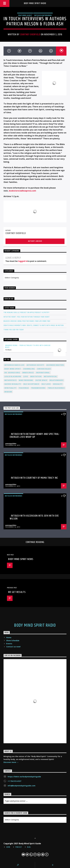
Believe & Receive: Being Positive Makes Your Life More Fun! (27, 321)
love (26, 377)
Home (9, 637)
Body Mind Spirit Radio (35, 3)
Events (9, 644)
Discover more (11, 762)
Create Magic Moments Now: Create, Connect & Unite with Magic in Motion (34, 325)
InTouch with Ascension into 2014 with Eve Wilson (34, 517)
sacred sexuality (13, 384)
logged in (23, 261)
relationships (57, 380)
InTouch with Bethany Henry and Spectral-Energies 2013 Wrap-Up (35, 436)
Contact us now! (13, 647)
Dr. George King (12, 373)
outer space (41, 380)
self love (46, 384)
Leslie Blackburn (13, 377)
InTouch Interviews (43, 15)
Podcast (19, 847)
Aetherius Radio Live (14, 365)
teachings (24, 388)
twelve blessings (56, 388)
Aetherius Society (35, 365)
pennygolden (11, 444)
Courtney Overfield (30, 35)
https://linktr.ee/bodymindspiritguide (24, 777)
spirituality (10, 388)
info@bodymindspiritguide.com (22, 786)
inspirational (43, 373)
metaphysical (50, 377)
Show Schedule (13, 641)
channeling (29, 369)
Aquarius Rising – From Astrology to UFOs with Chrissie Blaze (28, 346)
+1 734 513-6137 (14, 781)
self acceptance (31, 384)
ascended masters (55, 365)
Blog (29, 847)
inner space (28, 373)
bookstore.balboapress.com (22, 191)
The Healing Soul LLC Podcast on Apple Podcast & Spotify (26, 312)
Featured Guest (25, 15)
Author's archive (35, 241)
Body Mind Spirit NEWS (21, 559)
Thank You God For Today (14, 330)
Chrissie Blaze (44, 369)
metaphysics (10, 380)
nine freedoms (26, 380)
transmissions (38, 388)
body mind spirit (13, 369)
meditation (36, 377)
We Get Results (17, 592)
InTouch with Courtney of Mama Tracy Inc (35, 478)
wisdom (8, 392)
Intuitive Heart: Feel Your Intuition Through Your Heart (27, 317)
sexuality (58, 384)
